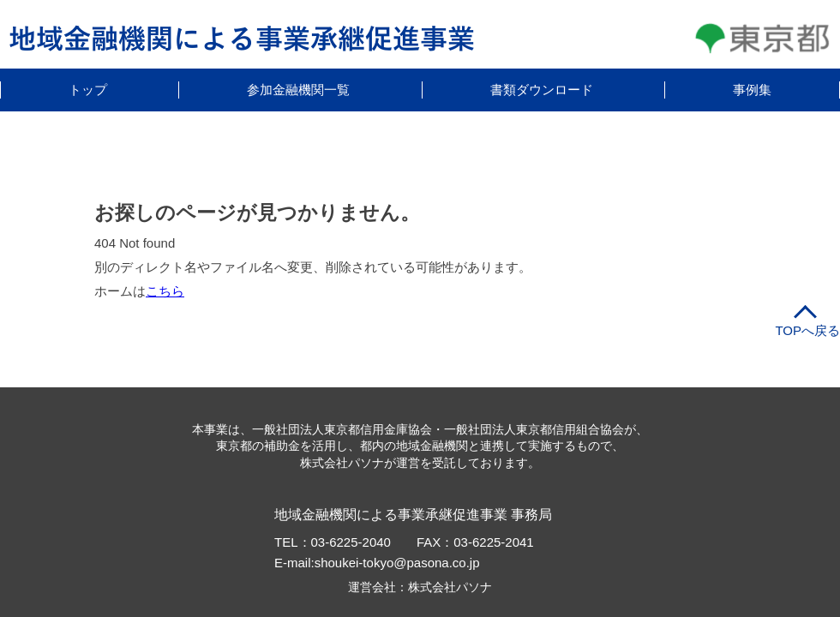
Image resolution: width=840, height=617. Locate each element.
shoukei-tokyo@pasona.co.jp (397, 563)
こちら (165, 291)
